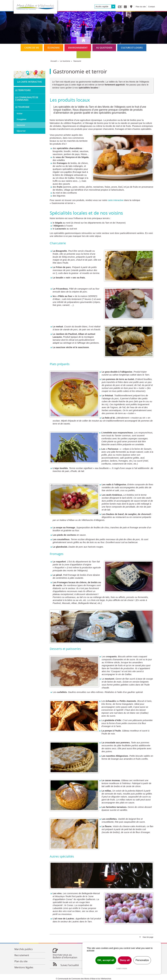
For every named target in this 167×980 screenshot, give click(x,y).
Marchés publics (24, 949)
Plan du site (141, 7)
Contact (151, 7)
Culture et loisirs (132, 48)
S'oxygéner (22, 119)
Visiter (20, 113)
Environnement (78, 48)
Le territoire (23, 90)
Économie (54, 48)
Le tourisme (22, 107)
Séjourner (21, 131)
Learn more (122, 968)
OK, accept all (106, 960)
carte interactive (116, 200)
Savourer (21, 125)
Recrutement (22, 955)
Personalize (142, 960)
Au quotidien (104, 48)
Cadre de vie (32, 48)
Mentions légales (24, 967)
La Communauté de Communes (27, 99)
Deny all (125, 960)
